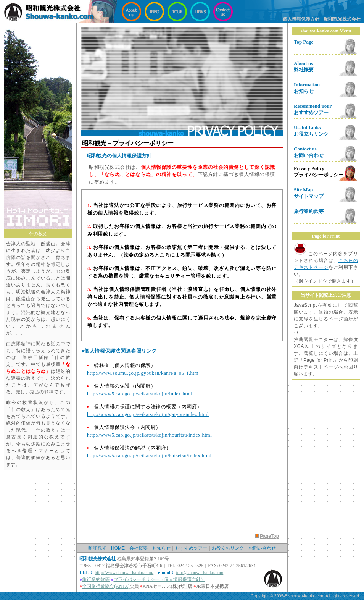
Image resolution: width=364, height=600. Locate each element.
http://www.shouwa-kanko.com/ (124, 573)
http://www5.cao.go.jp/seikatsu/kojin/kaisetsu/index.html (149, 455)
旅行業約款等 (309, 211)
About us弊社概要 (304, 66)
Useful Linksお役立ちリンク (311, 131)
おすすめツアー (191, 548)
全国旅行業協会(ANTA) (106, 586)
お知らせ (161, 548)
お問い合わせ (262, 548)
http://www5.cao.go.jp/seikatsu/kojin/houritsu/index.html (149, 435)
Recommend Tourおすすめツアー (313, 109)
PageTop (269, 536)
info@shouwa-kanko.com (200, 573)
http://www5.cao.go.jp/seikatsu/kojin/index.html (140, 394)
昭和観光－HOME (106, 548)
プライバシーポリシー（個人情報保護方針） (159, 579)
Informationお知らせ (307, 88)
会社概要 (139, 548)
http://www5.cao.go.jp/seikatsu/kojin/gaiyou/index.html (148, 414)
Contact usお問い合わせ (309, 152)
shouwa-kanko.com (307, 596)
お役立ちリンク (228, 548)
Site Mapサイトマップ (309, 193)
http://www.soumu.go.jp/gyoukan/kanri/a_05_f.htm (143, 373)
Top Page (304, 42)
